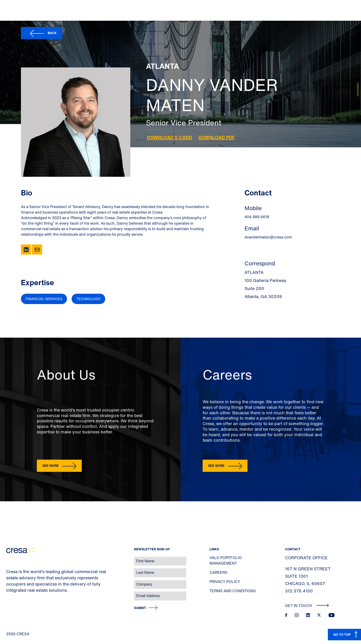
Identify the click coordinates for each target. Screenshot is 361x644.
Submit (140, 608)
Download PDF (217, 138)
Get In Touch (307, 606)
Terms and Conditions (233, 591)
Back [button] (52, 33)
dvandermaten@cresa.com (268, 237)
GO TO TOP (342, 634)
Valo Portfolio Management (226, 560)
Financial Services (44, 299)
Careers (218, 572)
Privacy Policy (225, 582)
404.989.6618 (257, 217)
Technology (88, 299)
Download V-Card (169, 138)
